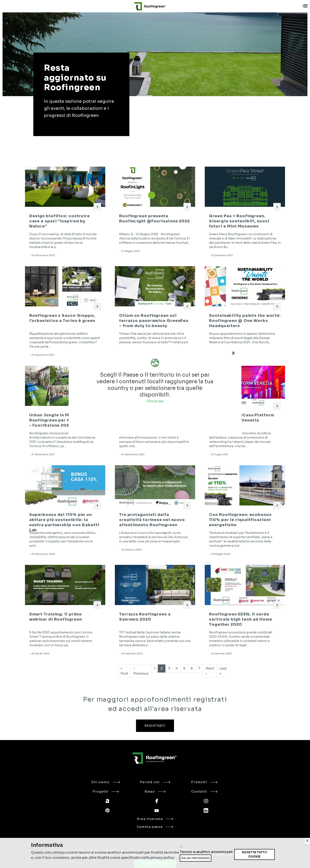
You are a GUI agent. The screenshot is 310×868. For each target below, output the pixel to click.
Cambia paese (155, 827)
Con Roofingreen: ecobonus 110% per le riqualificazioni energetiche (240, 520)
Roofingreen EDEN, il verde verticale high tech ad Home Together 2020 (241, 619)
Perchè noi (155, 782)
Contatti (204, 792)
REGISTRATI (155, 726)
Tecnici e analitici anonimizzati (206, 852)
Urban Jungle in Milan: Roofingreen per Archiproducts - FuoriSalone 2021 (65, 420)
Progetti (106, 792)
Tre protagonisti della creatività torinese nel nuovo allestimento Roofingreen (152, 520)
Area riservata (155, 819)
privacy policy (162, 858)
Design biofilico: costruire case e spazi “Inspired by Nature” (60, 221)
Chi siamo (106, 782)
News (155, 792)
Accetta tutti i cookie (254, 854)
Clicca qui (155, 401)
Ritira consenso (234, 860)
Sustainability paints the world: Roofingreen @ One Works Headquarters (245, 321)
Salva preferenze (196, 858)
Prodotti (204, 782)
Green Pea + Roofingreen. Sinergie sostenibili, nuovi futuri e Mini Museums (239, 221)
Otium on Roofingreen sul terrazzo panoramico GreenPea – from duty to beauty (154, 321)
